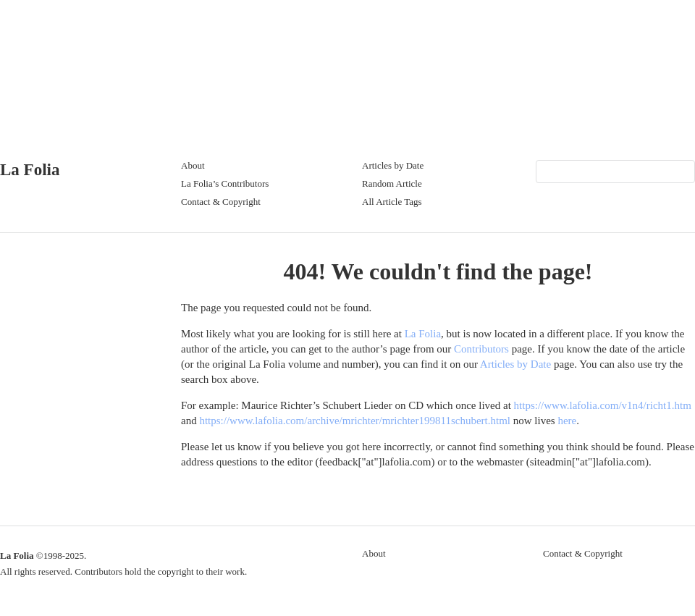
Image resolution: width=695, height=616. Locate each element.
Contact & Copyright (221, 202)
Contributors (481, 349)
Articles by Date (393, 165)
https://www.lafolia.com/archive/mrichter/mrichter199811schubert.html (355, 421)
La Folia (30, 170)
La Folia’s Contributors (225, 183)
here (567, 421)
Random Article (392, 183)
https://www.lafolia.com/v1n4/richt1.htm (603, 405)
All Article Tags (392, 202)
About (193, 165)
